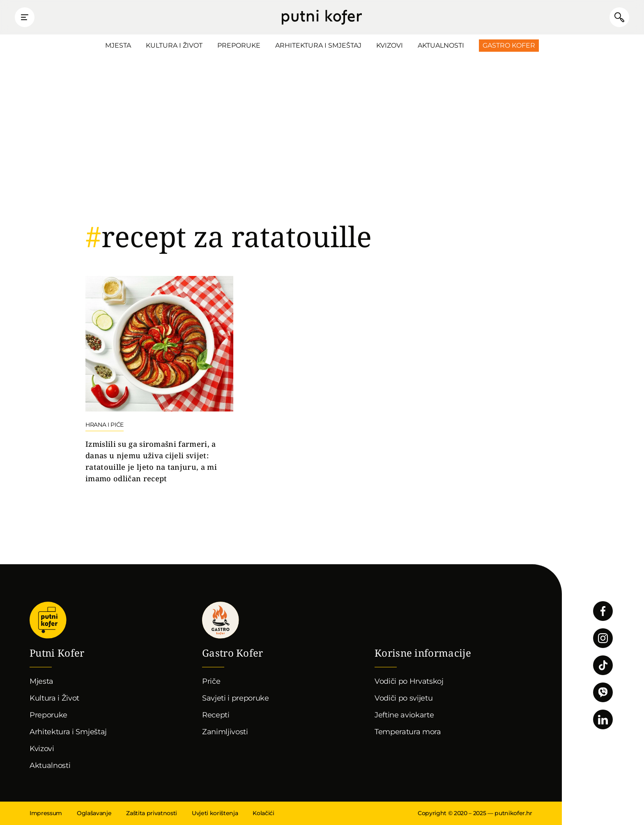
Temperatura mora (408, 732)
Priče (211, 681)
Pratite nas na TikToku (603, 665)
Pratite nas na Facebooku (603, 611)
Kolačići (263, 813)
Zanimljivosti (225, 732)
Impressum (46, 813)
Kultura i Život (174, 45)
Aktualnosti (441, 45)
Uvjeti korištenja (215, 813)
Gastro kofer (221, 620)
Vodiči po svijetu (404, 698)
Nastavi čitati (159, 380)
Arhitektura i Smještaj (318, 45)
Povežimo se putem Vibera (603, 692)
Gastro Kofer (509, 45)
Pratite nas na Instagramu (603, 638)
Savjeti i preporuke (236, 698)
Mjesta (118, 45)
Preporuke (239, 45)
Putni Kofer (322, 17)
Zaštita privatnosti (152, 813)
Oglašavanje (94, 813)
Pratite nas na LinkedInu (603, 719)
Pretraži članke (619, 17)
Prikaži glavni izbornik (25, 17)
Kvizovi (390, 45)
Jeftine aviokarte (404, 715)
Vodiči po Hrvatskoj (409, 681)
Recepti (216, 715)
